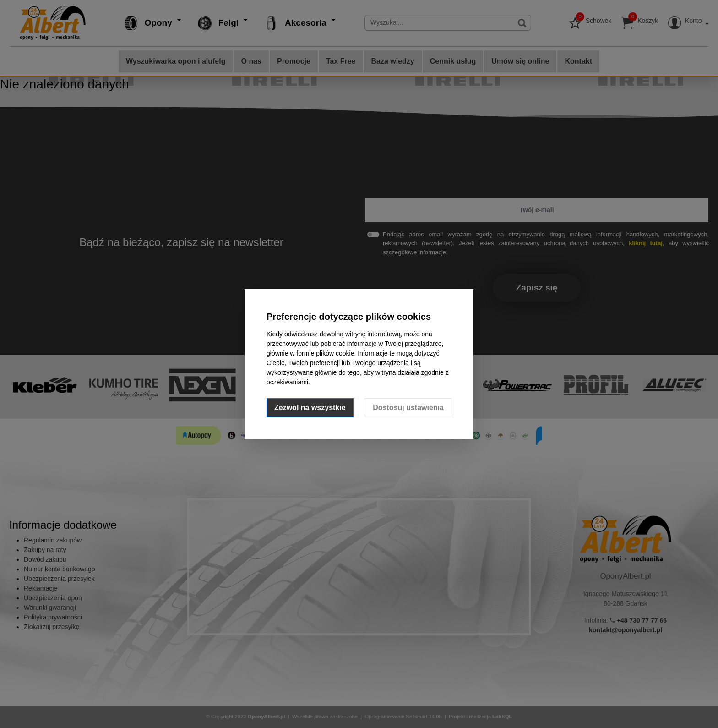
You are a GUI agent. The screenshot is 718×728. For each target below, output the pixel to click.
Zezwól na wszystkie (310, 408)
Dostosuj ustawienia (408, 408)
